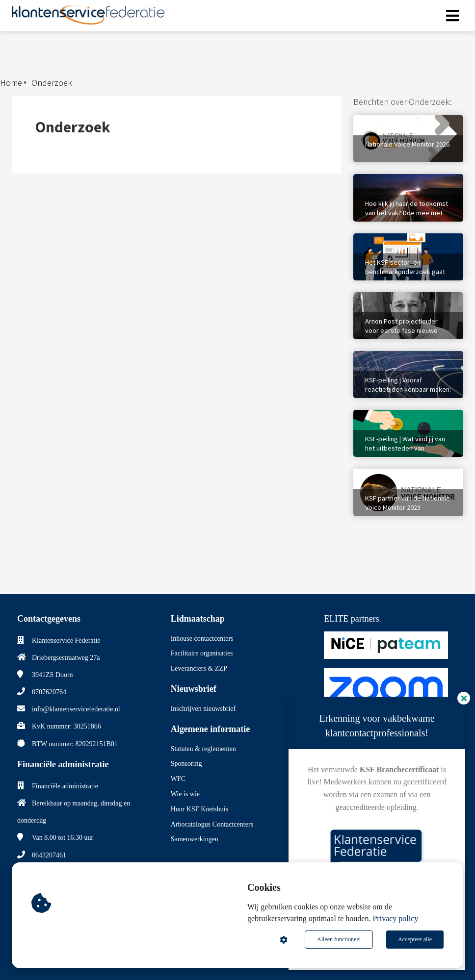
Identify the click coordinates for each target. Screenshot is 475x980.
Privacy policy (395, 918)
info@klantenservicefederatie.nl (76, 709)
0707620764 (49, 692)
